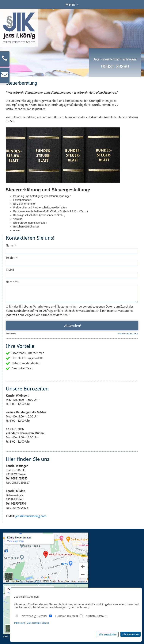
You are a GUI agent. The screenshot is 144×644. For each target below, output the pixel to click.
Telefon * (12, 258)
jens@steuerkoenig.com (31, 516)
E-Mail (10, 270)
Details (42, 616)
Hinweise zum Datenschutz (128, 334)
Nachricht (12, 282)
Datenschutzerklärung (38, 623)
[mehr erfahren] (79, 607)
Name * (11, 246)
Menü (72, 4)
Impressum (19, 623)
